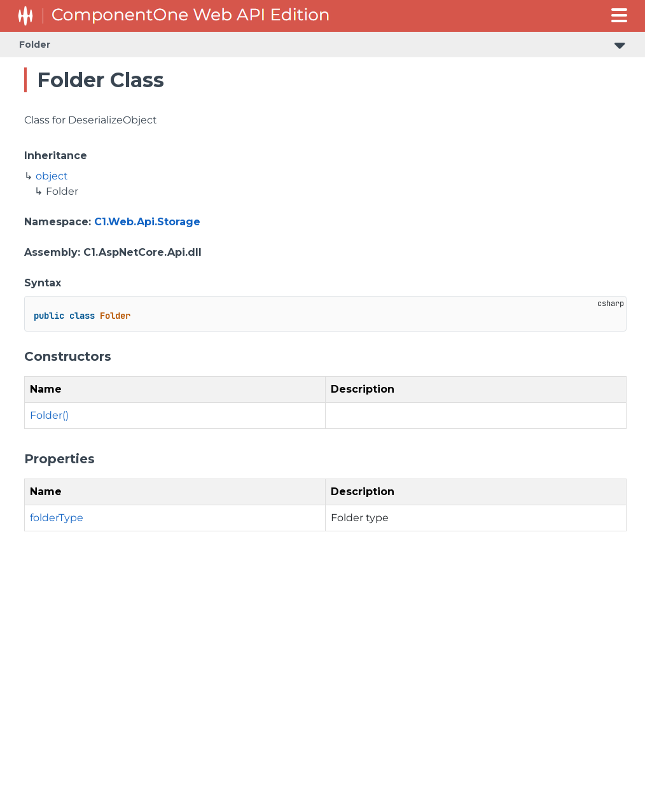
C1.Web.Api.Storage (147, 222)
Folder (35, 45)
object (52, 176)
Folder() (49, 415)
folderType (57, 518)
